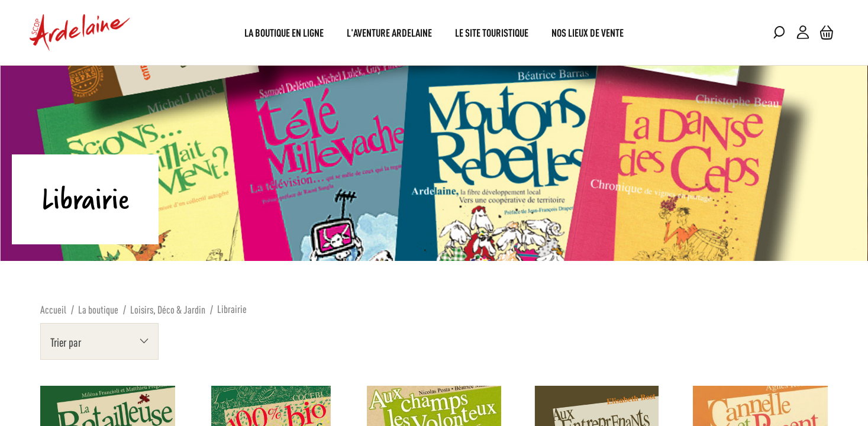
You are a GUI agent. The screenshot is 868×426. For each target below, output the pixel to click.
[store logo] (80, 33)
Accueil (53, 309)
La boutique (98, 309)
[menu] (434, 32)
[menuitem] (284, 32)
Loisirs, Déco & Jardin (168, 309)
